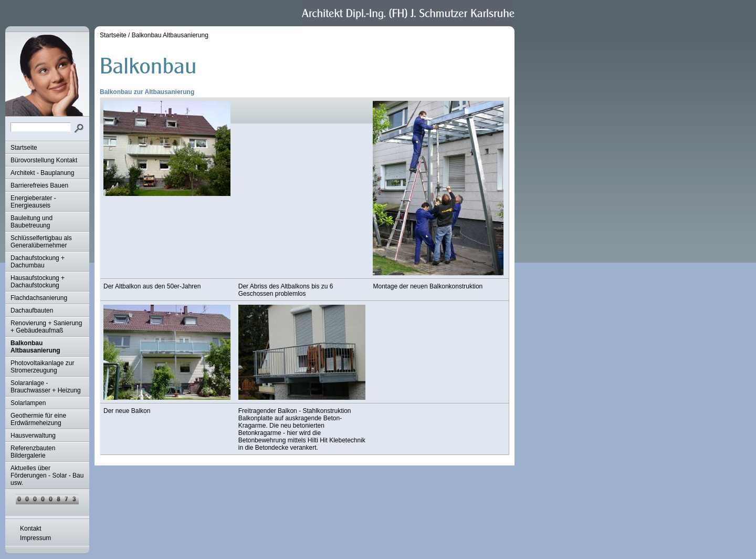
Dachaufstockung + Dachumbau (38, 262)
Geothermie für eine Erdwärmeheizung (38, 419)
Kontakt (31, 529)
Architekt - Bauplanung (42, 173)
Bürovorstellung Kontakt (44, 160)
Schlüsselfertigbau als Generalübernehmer (41, 242)
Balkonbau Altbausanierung (35, 347)
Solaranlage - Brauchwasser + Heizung (46, 387)
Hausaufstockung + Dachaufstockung (38, 282)
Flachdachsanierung (39, 298)
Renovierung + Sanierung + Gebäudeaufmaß (46, 327)
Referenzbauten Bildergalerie (33, 452)
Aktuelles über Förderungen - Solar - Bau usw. (47, 475)
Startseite (24, 148)
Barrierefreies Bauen (39, 185)
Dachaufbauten (32, 310)
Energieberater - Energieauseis (33, 202)
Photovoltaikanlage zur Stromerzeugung (42, 367)
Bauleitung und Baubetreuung (31, 222)
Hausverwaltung (33, 436)
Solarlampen (28, 403)
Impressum (35, 538)
